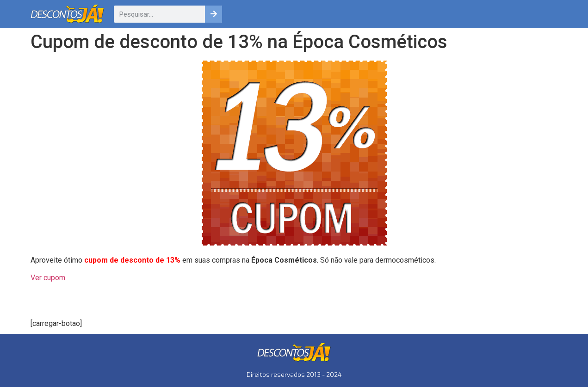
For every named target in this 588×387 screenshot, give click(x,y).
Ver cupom (48, 278)
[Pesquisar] (214, 14)
